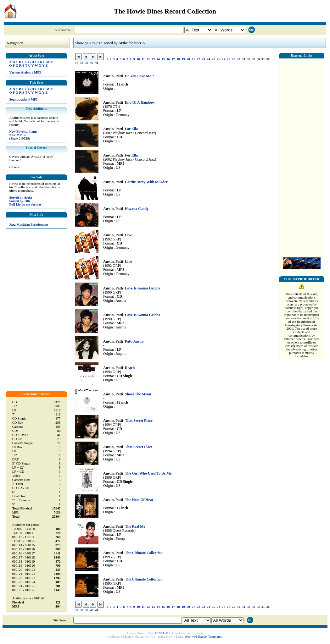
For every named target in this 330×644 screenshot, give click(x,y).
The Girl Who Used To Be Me (148, 473)
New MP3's (18, 135)
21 (193, 59)
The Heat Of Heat (139, 500)
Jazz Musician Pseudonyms (29, 225)
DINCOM (162, 633)
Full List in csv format (25, 204)
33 (254, 59)
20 (188, 59)
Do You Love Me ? (139, 76)
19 (183, 59)
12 (148, 59)
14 (158, 59)
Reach (130, 368)
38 (82, 63)
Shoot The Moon (138, 394)
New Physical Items (23, 132)
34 (259, 59)
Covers (14, 167)
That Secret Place (139, 421)
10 (138, 59)
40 (92, 63)
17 (173, 59)
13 (153, 59)
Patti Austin (134, 341)
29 (234, 59)
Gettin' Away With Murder (146, 182)
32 (249, 59)
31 (244, 59)
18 (178, 59)
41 (97, 63)
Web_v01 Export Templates (203, 637)
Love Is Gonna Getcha (143, 288)
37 (77, 63)
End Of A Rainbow (140, 103)
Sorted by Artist (21, 198)
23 (203, 59)
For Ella (131, 129)
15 (163, 59)
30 (239, 59)
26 (218, 59)
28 (229, 59)
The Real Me (135, 527)
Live (128, 235)
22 (198, 59)
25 (213, 59)
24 (208, 59)
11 (143, 59)
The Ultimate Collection (144, 553)
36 (268, 59)
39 (87, 63)
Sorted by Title (20, 201)
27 (224, 59)
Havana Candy (137, 209)
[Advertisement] (302, 156)
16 (168, 59)
